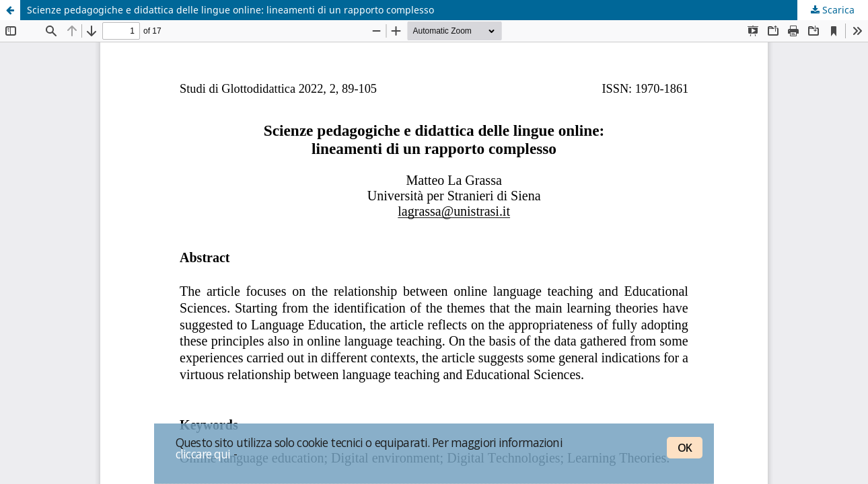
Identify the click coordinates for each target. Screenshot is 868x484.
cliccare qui (203, 454)
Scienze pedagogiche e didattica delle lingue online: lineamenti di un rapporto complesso (230, 10)
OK (685, 448)
